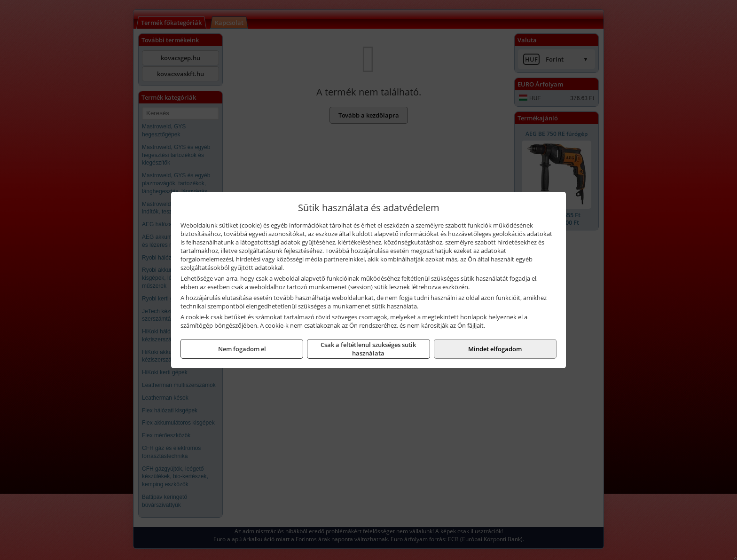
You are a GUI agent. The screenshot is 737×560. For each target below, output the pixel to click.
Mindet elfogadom (495, 349)
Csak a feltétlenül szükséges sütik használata (368, 349)
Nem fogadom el (242, 349)
